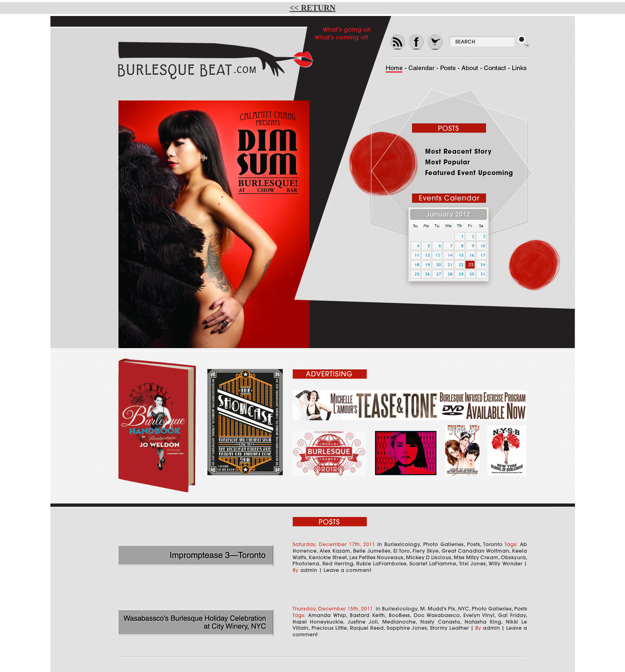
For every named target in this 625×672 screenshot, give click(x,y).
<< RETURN (312, 8)
